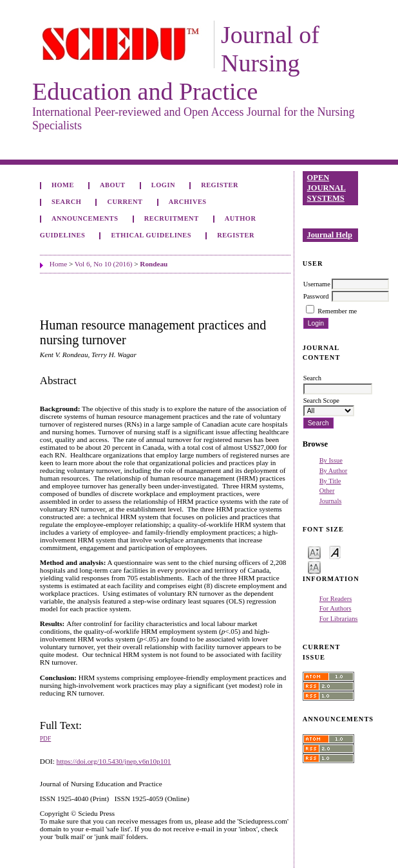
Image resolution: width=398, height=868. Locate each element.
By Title (330, 481)
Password (316, 296)
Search (66, 202)
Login (163, 185)
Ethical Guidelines (151, 235)
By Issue (331, 460)
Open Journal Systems (327, 188)
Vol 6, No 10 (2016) (104, 264)
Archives (188, 202)
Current (125, 202)
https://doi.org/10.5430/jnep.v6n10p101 (114, 761)
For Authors (336, 608)
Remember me (337, 311)
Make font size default (335, 552)
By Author (334, 471)
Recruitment (172, 218)
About (113, 185)
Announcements (85, 218)
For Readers (336, 599)
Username (317, 284)
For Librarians (339, 619)
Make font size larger (314, 567)
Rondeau (154, 264)
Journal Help (330, 235)
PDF (45, 739)
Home (63, 185)
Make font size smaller (314, 552)
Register (220, 185)
